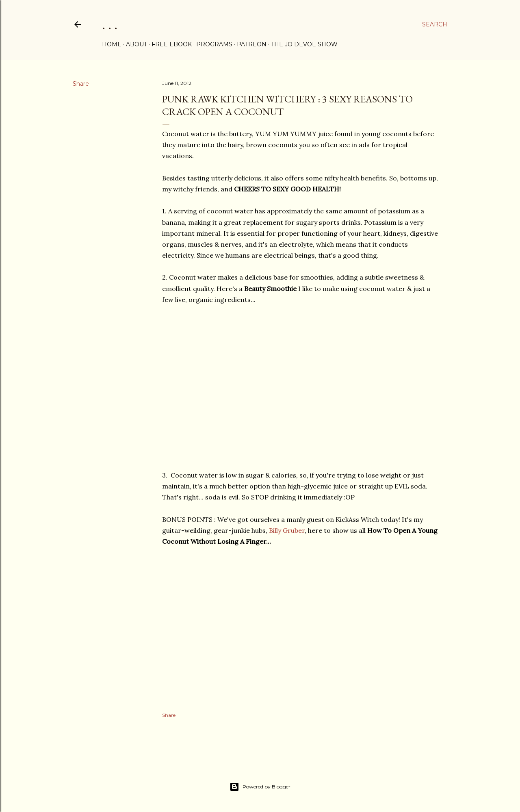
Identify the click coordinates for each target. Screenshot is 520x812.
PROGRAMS (214, 44)
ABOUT (136, 44)
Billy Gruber (287, 530)
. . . (110, 24)
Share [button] (81, 84)
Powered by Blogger (260, 787)
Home (112, 44)
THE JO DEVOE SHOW (304, 44)
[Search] (435, 24)
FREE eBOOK (172, 44)
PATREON (252, 44)
